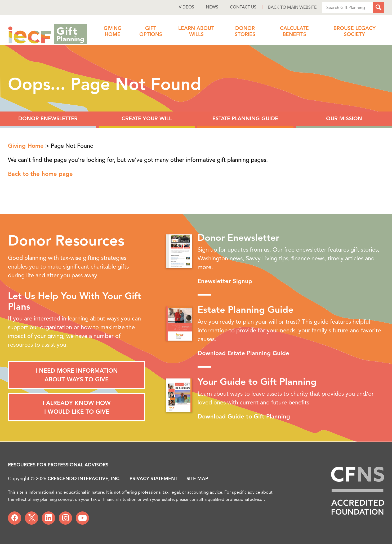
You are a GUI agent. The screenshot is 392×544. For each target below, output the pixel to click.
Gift (70, 33)
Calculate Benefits (294, 31)
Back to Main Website (292, 7)
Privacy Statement (153, 479)
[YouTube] (82, 518)
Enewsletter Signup (225, 281)
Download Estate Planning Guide (243, 353)
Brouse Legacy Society (355, 31)
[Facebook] (15, 518)
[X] (32, 518)
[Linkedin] (48, 518)
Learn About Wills (196, 31)
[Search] (378, 7)
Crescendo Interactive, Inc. (84, 479)
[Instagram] (65, 518)
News (212, 7)
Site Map (197, 479)
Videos (186, 7)
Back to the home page (40, 174)
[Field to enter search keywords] (347, 7)
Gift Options (151, 31)
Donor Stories (245, 31)
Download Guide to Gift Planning (244, 416)
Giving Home (113, 31)
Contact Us (243, 7)
